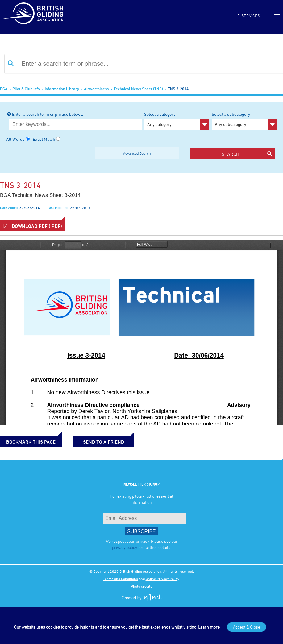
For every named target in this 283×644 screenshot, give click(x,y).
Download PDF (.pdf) (33, 226)
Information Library (62, 89)
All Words (15, 139)
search (247, 154)
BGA (4, 89)
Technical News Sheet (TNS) (138, 89)
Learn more (209, 627)
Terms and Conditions (121, 579)
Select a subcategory (244, 121)
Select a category (177, 121)
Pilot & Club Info (26, 89)
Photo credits (141, 586)
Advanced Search (137, 153)
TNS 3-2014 (178, 89)
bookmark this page (31, 442)
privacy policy (125, 547)
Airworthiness (96, 89)
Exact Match (44, 139)
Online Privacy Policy (162, 579)
